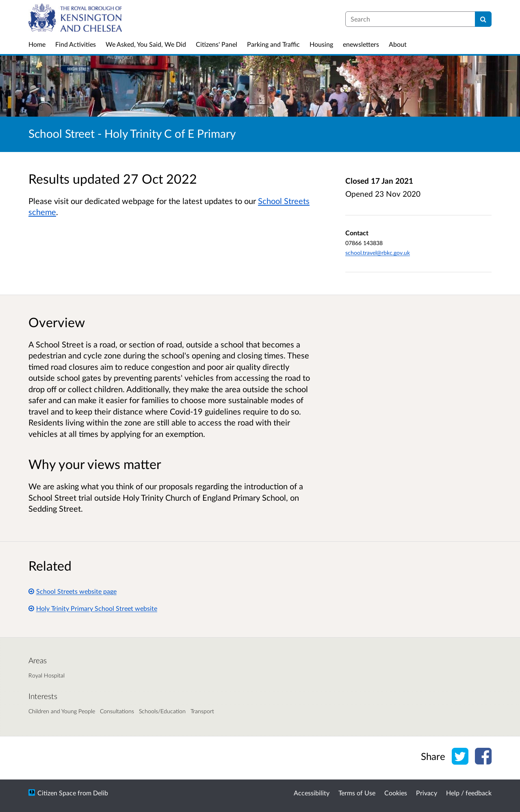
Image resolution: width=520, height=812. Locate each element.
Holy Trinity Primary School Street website (93, 608)
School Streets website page (73, 591)
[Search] (483, 19)
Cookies (396, 793)
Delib (101, 793)
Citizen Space (57, 793)
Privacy (427, 793)
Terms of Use (357, 793)
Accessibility (312, 793)
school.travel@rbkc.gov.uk (378, 253)
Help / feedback (469, 793)
